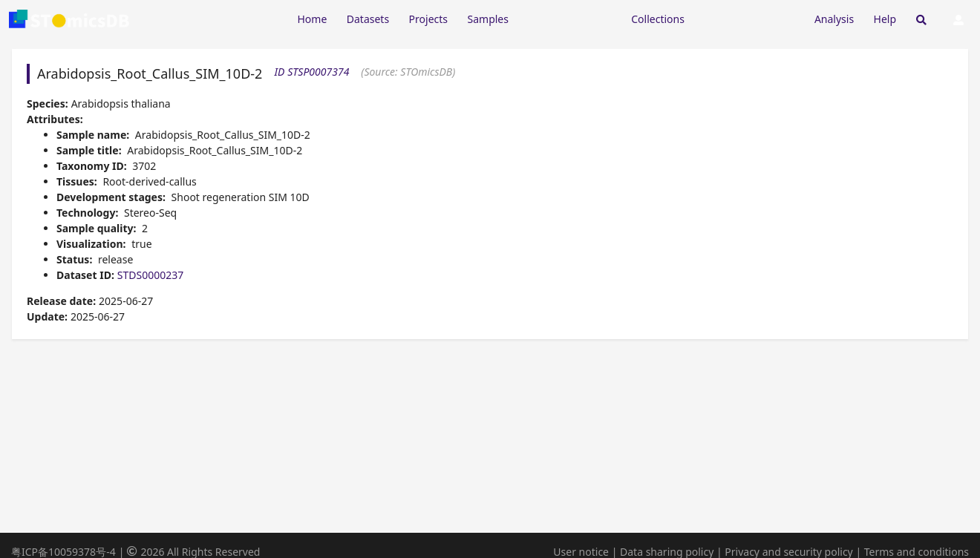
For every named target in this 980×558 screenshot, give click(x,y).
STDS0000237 (150, 275)
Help (885, 19)
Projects (428, 19)
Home (312, 19)
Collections (658, 19)
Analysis (834, 19)
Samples (488, 19)
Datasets (368, 19)
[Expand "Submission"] (749, 18)
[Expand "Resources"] (569, 18)
